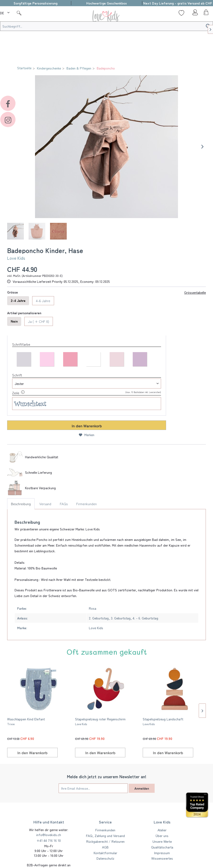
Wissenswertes (162, 858)
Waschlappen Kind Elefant (26, 721)
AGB (105, 847)
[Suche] (19, 13)
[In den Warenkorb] (32, 753)
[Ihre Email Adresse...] (93, 788)
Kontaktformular (105, 853)
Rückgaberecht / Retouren (105, 841)
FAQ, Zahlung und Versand (105, 836)
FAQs (64, 504)
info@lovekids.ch (49, 835)
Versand (45, 504)
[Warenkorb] (205, 14)
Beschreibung (21, 504)
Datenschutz (105, 858)
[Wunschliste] (181, 13)
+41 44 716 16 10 (49, 840)
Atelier (162, 830)
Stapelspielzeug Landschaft (163, 721)
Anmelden (142, 788)
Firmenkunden (86, 504)
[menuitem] (5, 12)
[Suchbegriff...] (106, 26)
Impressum (162, 853)
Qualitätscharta (162, 847)
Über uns (162, 836)
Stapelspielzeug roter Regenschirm (100, 721)
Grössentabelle (195, 292)
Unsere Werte (162, 841)
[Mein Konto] (194, 14)
